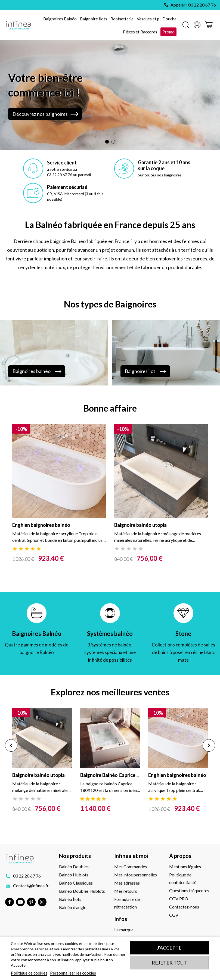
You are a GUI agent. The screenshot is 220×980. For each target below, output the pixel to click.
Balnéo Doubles (74, 867)
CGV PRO (179, 899)
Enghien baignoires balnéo (41, 525)
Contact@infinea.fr (31, 886)
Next (209, 745)
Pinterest (31, 902)
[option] (110, 95)
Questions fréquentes (189, 890)
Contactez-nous (184, 907)
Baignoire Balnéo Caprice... (109, 775)
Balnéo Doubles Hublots (82, 891)
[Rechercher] (186, 25)
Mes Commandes (131, 867)
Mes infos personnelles (136, 875)
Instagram (42, 902)
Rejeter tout (169, 963)
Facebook (10, 902)
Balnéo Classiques (76, 883)
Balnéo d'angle (73, 907)
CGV (174, 915)
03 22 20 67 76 (27, 876)
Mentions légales (185, 867)
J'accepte (169, 948)
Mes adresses (127, 883)
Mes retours (126, 891)
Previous (11, 745)
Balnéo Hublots (74, 875)
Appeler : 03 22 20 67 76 (193, 5)
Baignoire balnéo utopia (140, 525)
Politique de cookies (29, 973)
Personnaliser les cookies (73, 973)
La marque (124, 930)
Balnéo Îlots (70, 899)
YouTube (20, 902)
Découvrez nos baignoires (40, 114)
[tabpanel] (59, 506)
